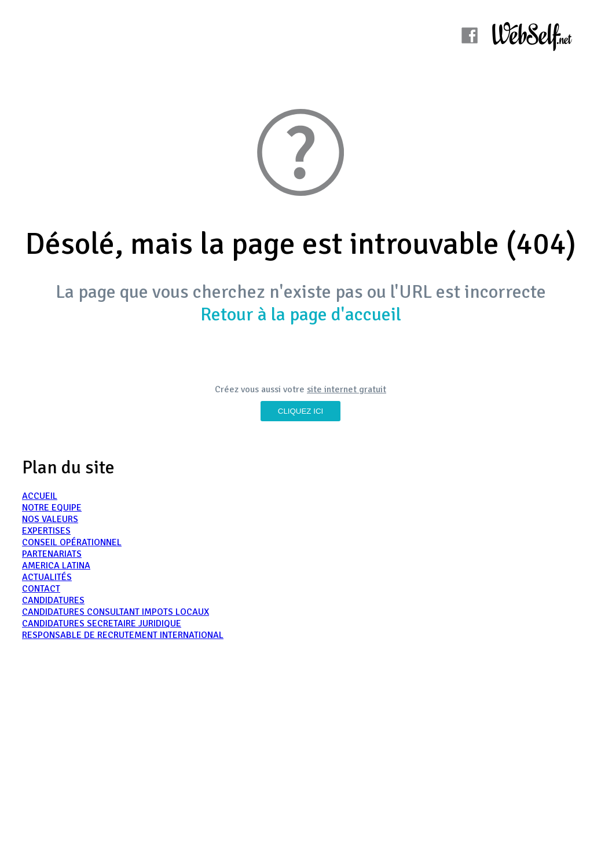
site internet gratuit (347, 389)
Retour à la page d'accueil (301, 314)
